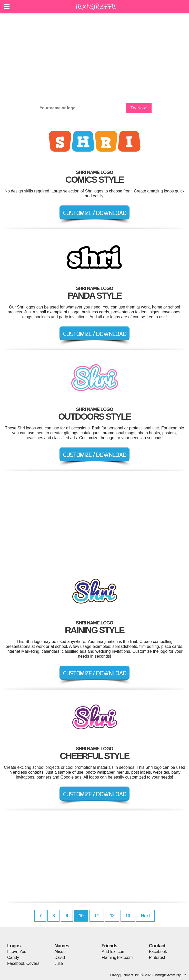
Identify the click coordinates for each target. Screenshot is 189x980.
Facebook (158, 952)
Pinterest (157, 957)
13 (128, 916)
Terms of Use (130, 975)
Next (145, 916)
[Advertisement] (94, 58)
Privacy (115, 975)
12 (112, 916)
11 (97, 916)
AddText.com (114, 952)
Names (62, 946)
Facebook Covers (23, 963)
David (60, 957)
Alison (60, 952)
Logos (14, 946)
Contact (157, 946)
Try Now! (139, 108)
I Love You (17, 952)
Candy (13, 957)
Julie (59, 963)
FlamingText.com (117, 957)
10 (81, 916)
